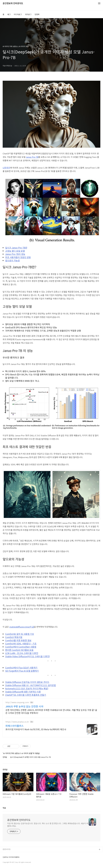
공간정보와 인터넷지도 (13, 3)
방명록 (37, 14)
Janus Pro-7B (32, 157)
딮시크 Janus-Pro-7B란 (16, 248)
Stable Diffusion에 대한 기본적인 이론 (23, 692)
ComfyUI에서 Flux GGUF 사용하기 (21, 668)
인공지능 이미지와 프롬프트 (11, 857)
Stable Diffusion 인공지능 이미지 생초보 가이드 (27, 682)
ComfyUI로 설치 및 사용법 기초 (20, 634)
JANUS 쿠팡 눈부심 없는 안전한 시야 (24, 706)
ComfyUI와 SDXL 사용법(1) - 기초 (21, 644)
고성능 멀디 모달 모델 (15, 251)
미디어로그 (18, 14)
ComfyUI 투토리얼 (14, 637)
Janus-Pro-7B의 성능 (15, 254)
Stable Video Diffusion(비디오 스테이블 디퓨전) (28, 656)
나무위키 (6, 168)
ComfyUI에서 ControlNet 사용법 (21, 647)
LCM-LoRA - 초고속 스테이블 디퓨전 (22, 653)
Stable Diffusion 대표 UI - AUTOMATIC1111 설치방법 (31, 685)
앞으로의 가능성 (12, 260)
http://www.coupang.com (17, 702)
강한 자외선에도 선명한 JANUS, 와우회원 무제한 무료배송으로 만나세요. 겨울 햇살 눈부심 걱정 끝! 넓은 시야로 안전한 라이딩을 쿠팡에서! (51, 711)
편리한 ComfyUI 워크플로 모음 (19, 650)
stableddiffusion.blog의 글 (22, 627)
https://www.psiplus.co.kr (17, 722)
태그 (9, 14)
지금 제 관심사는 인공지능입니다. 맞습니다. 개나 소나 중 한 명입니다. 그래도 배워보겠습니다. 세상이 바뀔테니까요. (48, 825)
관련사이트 (7, 849)
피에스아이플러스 (15, 726)
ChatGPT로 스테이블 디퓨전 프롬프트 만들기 (26, 695)
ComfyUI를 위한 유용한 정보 (18, 640)
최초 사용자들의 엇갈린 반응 (18, 257)
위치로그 (28, 14)
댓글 (4, 808)
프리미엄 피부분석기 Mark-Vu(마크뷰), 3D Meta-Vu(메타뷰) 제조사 (36, 729)
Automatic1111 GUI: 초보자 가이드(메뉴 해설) (27, 688)
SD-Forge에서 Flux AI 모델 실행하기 (22, 671)
